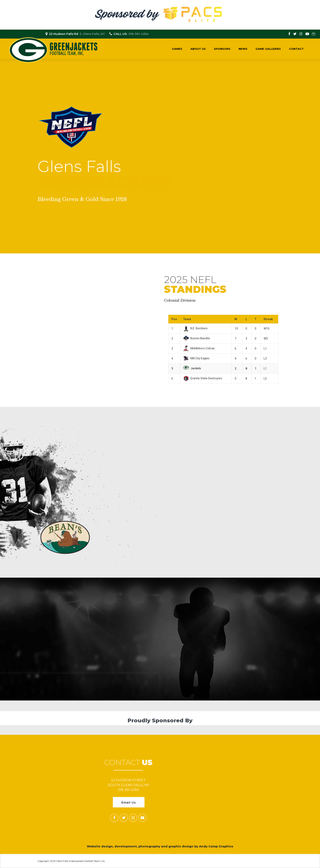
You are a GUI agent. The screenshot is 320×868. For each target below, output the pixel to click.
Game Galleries (268, 49)
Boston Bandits (197, 338)
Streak (268, 319)
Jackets (192, 368)
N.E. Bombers (195, 328)
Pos (174, 319)
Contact (296, 49)
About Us (198, 49)
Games (177, 49)
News (243, 49)
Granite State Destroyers (203, 378)
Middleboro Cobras (199, 348)
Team (187, 319)
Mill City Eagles (196, 358)
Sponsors (222, 49)
